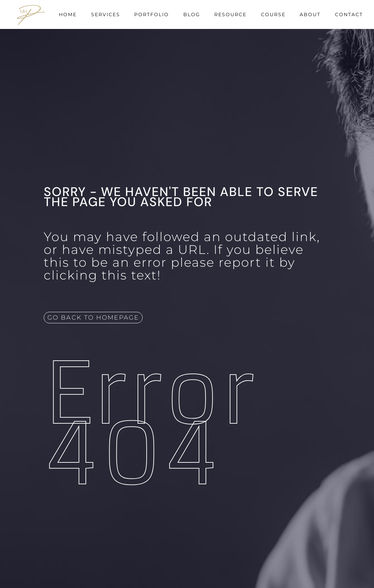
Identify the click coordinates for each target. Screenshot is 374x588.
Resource (230, 14)
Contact (349, 14)
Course (273, 14)
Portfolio (152, 14)
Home (68, 14)
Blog (192, 14)
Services (106, 14)
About (310, 14)
